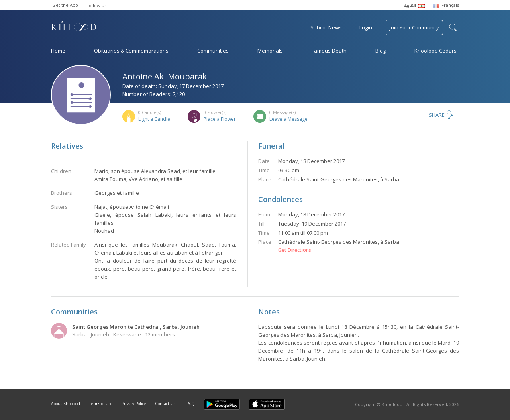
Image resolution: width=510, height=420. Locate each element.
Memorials (270, 51)
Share (437, 115)
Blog (381, 51)
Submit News (326, 27)
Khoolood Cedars (435, 51)
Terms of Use (101, 404)
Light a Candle (154, 119)
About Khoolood (66, 404)
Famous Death (329, 51)
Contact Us (165, 404)
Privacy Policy (134, 404)
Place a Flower (220, 119)
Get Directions (295, 250)
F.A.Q (190, 404)
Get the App (65, 5)
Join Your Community (414, 27)
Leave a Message (288, 119)
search (453, 27)
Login (366, 27)
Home (58, 51)
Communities (213, 51)
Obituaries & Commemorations (131, 51)
